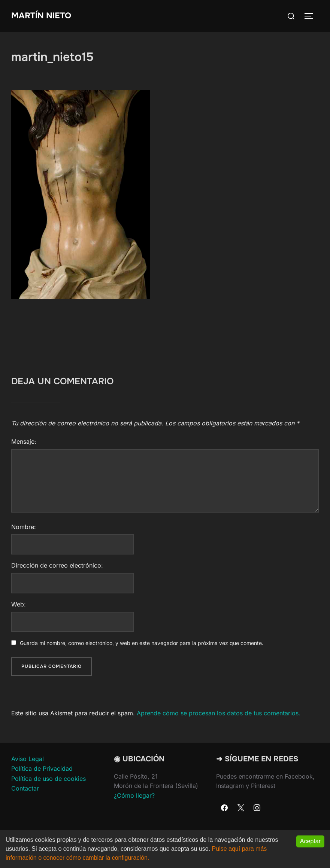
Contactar (25, 788)
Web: (19, 604)
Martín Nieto (41, 16)
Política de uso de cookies (49, 779)
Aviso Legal (28, 759)
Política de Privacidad (42, 768)
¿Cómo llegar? (134, 795)
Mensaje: (24, 441)
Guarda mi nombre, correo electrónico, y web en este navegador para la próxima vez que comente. (142, 643)
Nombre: (24, 527)
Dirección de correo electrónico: (57, 565)
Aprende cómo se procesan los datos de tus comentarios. (219, 713)
